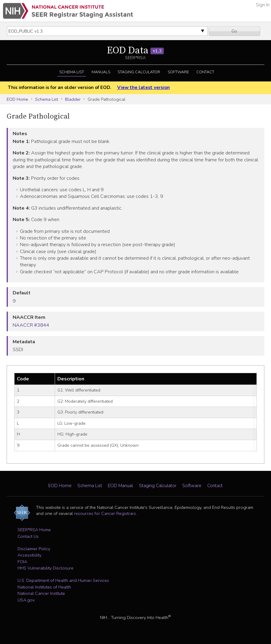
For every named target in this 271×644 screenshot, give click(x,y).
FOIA (22, 562)
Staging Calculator (139, 72)
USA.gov (26, 600)
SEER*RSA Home (34, 530)
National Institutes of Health (44, 587)
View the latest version (144, 87)
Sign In (263, 5)
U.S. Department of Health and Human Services (63, 580)
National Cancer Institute (41, 593)
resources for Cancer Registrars (105, 513)
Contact (205, 72)
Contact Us (28, 536)
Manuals (101, 72)
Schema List (72, 72)
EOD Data (135, 51)
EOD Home (17, 99)
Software (178, 72)
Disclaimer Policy (34, 549)
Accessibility (29, 555)
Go (234, 31)
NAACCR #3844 (31, 325)
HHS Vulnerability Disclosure (45, 568)
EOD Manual (120, 486)
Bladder (73, 99)
